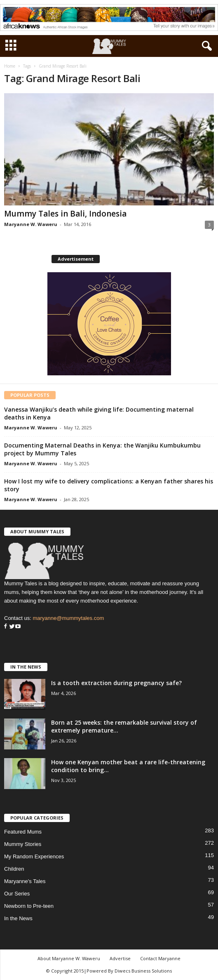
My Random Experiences (34, 856)
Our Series (17, 894)
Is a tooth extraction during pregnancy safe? (116, 683)
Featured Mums (23, 832)
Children (14, 869)
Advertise (120, 958)
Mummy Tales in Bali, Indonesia (65, 214)
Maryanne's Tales (25, 881)
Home (10, 66)
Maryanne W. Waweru (31, 224)
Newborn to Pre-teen (29, 906)
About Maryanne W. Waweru (69, 958)
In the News (18, 918)
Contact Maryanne (160, 958)
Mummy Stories (23, 844)
